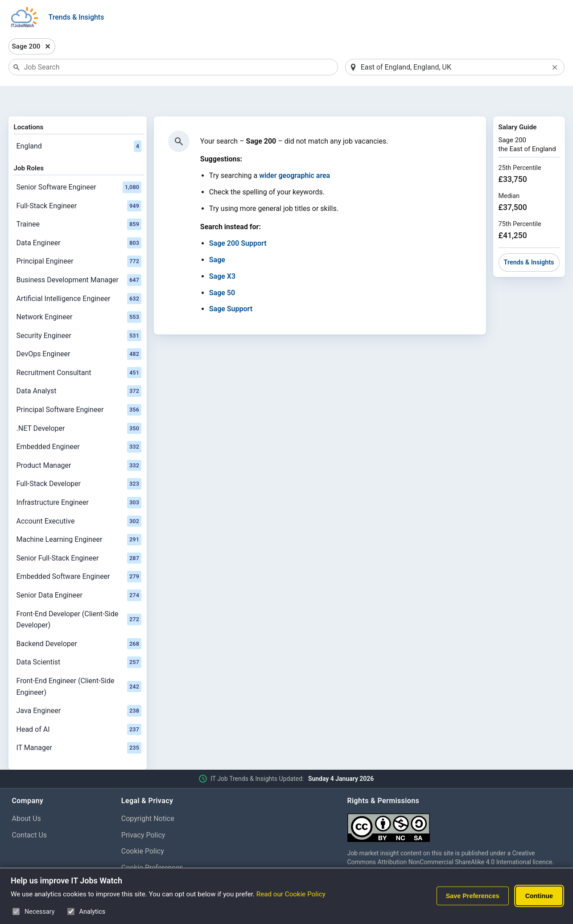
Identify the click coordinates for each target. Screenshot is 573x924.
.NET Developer (79, 405)
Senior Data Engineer (79, 572)
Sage (217, 237)
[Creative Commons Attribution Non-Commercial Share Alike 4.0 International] (454, 801)
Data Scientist (79, 639)
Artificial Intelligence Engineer (79, 276)
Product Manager (79, 442)
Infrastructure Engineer (79, 479)
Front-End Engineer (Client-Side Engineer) (79, 663)
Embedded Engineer (79, 424)
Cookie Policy (143, 828)
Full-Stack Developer (79, 461)
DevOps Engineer (79, 331)
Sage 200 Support (238, 221)
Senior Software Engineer (79, 164)
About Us (27, 795)
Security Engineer (79, 313)
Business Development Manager (79, 257)
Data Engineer (79, 220)
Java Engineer (79, 688)
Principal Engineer (79, 239)
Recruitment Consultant (79, 350)
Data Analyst (79, 368)
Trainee (79, 201)
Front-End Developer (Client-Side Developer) (79, 596)
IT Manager (79, 725)
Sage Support (231, 286)
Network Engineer (79, 294)
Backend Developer (79, 621)
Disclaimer (138, 861)
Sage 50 (222, 270)
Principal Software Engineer (79, 387)
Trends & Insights (76, 17)
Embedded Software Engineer (79, 554)
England (79, 123)
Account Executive (79, 498)
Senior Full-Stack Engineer (79, 535)
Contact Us (30, 812)
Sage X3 (222, 253)
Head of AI (79, 706)
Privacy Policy (143, 812)
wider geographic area (295, 153)
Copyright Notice (148, 795)
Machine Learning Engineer (79, 517)
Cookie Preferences (152, 844)
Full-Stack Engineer (79, 183)
